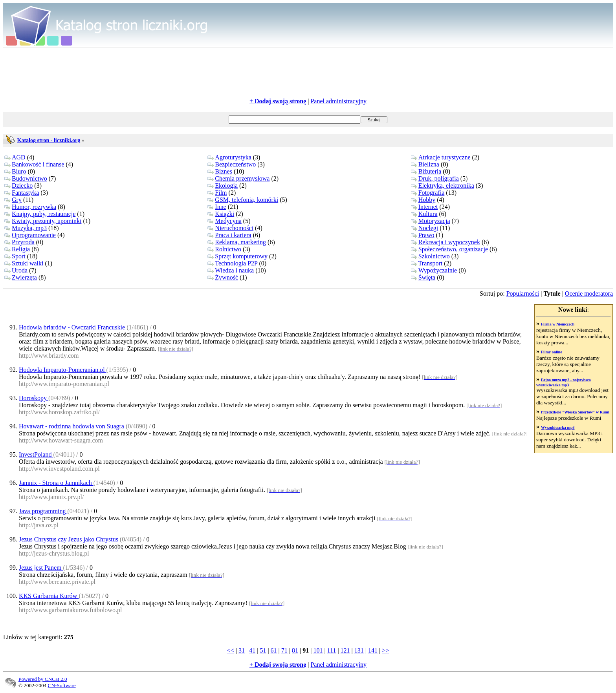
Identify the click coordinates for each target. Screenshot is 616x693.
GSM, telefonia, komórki (243, 200)
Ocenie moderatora (589, 293)
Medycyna (225, 221)
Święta (423, 277)
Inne (217, 207)
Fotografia (428, 193)
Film (217, 193)
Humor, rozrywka (30, 207)
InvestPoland (36, 454)
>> (385, 650)
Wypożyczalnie (434, 270)
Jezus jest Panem (41, 568)
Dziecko (18, 186)
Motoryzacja (431, 221)
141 (373, 650)
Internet (424, 207)
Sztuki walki (24, 263)
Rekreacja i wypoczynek (445, 242)
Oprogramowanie (30, 235)
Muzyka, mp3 (26, 228)
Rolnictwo (224, 249)
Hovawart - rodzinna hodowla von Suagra (72, 426)
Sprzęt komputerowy (237, 256)
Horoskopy (34, 398)
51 (263, 650)
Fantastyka (22, 193)
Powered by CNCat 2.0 (43, 679)
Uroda (16, 270)
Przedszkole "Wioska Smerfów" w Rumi (575, 412)
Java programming (43, 511)
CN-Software (62, 685)
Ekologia (223, 186)
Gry (13, 200)
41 (252, 650)
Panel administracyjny (338, 101)
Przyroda (19, 242)
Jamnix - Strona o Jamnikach (56, 483)
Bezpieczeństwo (232, 164)
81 (295, 650)
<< (231, 650)
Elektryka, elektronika (443, 186)
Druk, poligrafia (435, 178)
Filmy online (552, 352)
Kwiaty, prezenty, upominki (43, 221)
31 (242, 650)
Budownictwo (26, 178)
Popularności (523, 293)
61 (274, 650)
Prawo (423, 235)
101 (318, 650)
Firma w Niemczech (558, 324)
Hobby (423, 200)
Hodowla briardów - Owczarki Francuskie (73, 327)
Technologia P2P (232, 263)
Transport (427, 263)
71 (284, 650)
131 (359, 650)
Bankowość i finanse (34, 164)
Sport (15, 256)
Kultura (424, 214)
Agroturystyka (229, 157)
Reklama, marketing (237, 242)
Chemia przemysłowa (238, 178)
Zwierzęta (21, 277)
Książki (221, 214)
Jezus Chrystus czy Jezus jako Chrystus (69, 539)
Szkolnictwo (430, 256)
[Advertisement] (308, 73)
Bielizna (425, 164)
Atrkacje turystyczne (441, 157)
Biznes (220, 171)
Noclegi (425, 228)
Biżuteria (426, 171)
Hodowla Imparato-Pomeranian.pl (63, 370)
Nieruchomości (230, 228)
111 (332, 650)
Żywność (223, 277)
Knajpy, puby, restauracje (40, 214)
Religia (17, 249)
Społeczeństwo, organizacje (449, 249)
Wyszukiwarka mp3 (558, 427)
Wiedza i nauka (231, 270)
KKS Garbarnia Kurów (49, 596)
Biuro (15, 171)
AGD (15, 157)
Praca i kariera (229, 235)
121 (345, 650)
